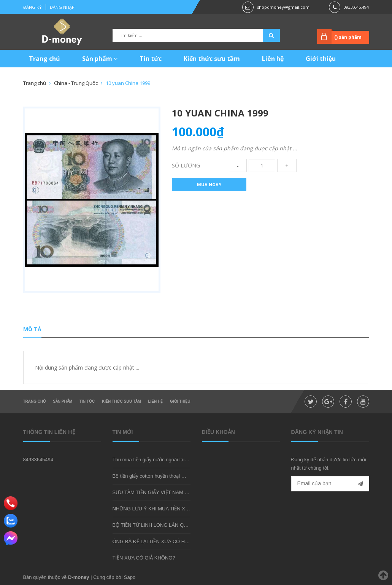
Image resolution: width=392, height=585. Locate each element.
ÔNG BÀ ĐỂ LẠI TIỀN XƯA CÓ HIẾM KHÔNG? (164, 541)
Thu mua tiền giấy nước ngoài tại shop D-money (165, 460)
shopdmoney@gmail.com (283, 7)
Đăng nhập (62, 7)
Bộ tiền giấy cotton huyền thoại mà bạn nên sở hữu (169, 476)
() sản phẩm (348, 37)
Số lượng (186, 165)
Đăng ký (33, 7)
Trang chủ (44, 59)
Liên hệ (273, 59)
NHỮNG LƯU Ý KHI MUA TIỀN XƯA (152, 509)
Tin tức (151, 59)
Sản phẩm (100, 59)
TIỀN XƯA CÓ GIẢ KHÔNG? (144, 558)
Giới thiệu (321, 59)
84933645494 (38, 460)
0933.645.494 (356, 7)
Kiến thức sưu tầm (212, 59)
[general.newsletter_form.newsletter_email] (330, 484)
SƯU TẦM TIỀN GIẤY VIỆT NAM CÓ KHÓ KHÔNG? (170, 492)
